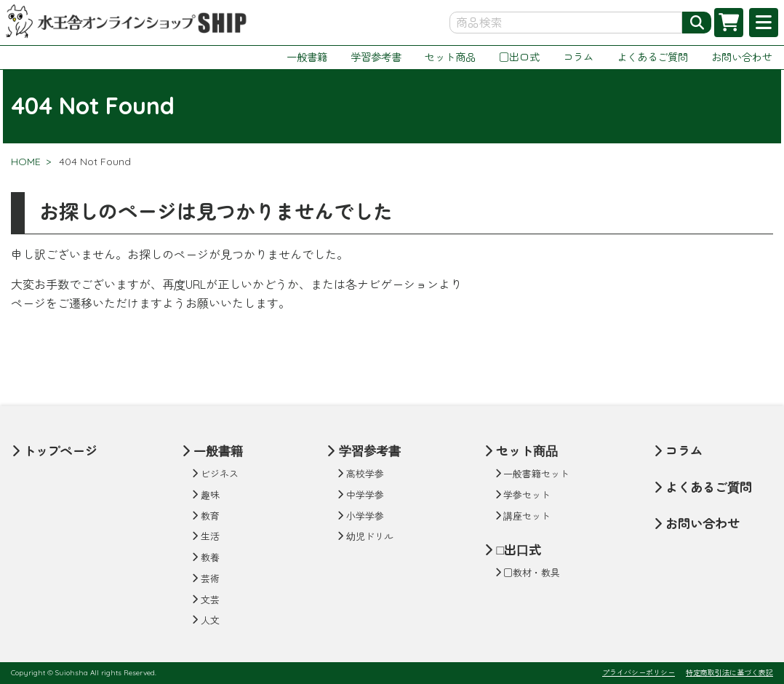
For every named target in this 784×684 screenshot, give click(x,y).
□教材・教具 (532, 573)
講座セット (527, 516)
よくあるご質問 (652, 57)
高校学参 (365, 474)
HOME (26, 162)
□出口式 (519, 57)
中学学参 (365, 495)
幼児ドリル (370, 536)
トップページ (60, 451)
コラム (578, 57)
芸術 (210, 578)
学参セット (527, 495)
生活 (210, 536)
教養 (210, 557)
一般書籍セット (536, 474)
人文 (210, 620)
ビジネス (220, 474)
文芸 (210, 600)
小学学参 (365, 516)
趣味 (210, 495)
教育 (210, 516)
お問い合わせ (742, 57)
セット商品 (450, 57)
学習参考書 (376, 57)
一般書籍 (307, 57)
